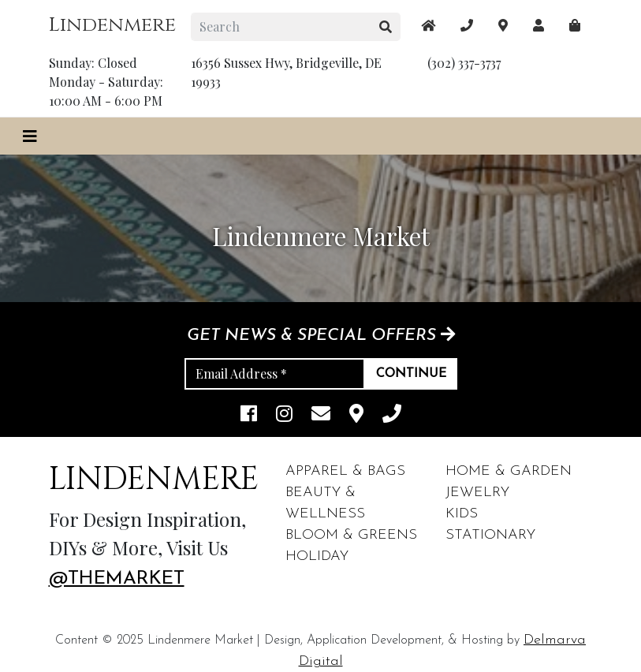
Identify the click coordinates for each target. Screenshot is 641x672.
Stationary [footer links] (490, 535)
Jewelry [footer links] (477, 493)
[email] (321, 415)
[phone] (392, 415)
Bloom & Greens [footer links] (351, 535)
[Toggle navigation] (30, 136)
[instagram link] (284, 415)
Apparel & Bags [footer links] (345, 471)
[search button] (386, 27)
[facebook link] (249, 415)
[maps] (575, 25)
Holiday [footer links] (317, 556)
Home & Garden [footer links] (509, 471)
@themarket (117, 579)
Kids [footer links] (462, 514)
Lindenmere (112, 25)
